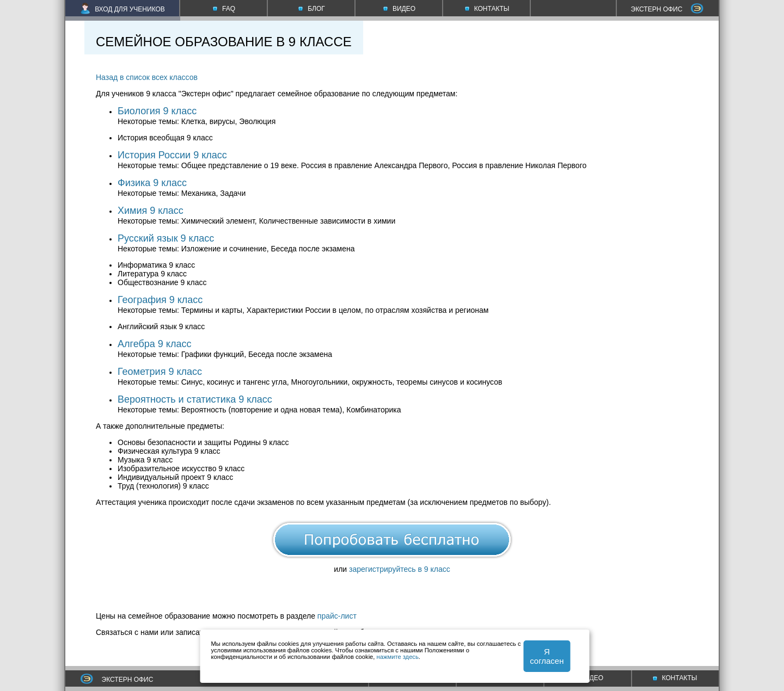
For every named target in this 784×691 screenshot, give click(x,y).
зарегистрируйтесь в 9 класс (400, 569)
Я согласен (547, 656)
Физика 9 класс (152, 183)
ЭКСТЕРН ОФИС (667, 9)
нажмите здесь (398, 657)
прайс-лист (337, 616)
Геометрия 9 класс (160, 372)
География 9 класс (160, 300)
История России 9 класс (172, 155)
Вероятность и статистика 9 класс (195, 399)
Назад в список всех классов (147, 77)
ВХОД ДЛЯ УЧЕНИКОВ (123, 9)
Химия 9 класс (151, 211)
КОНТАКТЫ (675, 678)
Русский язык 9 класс (166, 238)
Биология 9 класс (157, 111)
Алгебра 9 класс (154, 344)
